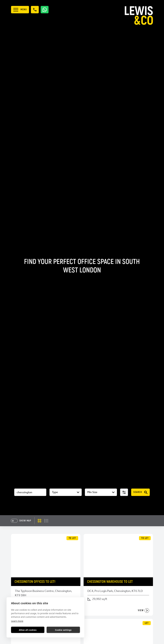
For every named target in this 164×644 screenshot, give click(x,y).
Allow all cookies (28, 630)
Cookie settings (63, 630)
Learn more (17, 621)
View (143, 611)
